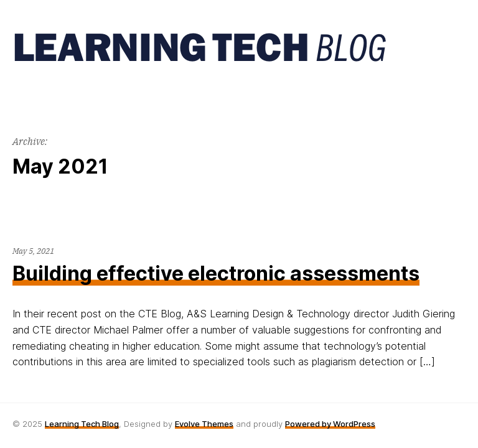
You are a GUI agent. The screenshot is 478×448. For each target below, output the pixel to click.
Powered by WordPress (330, 424)
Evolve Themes (204, 424)
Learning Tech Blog (82, 424)
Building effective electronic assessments (216, 273)
